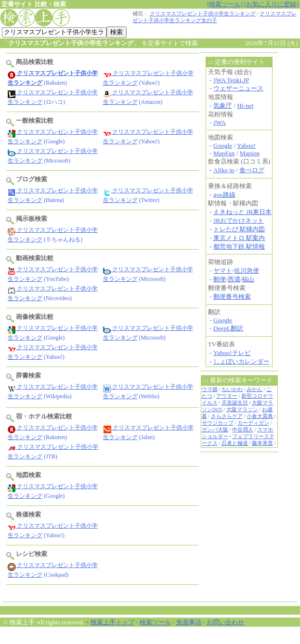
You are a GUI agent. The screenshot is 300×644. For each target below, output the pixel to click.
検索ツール (155, 622)
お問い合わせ (225, 622)
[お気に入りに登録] (271, 4)
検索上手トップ (112, 622)
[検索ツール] (225, 4)
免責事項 (189, 622)
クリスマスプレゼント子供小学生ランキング (203, 14)
